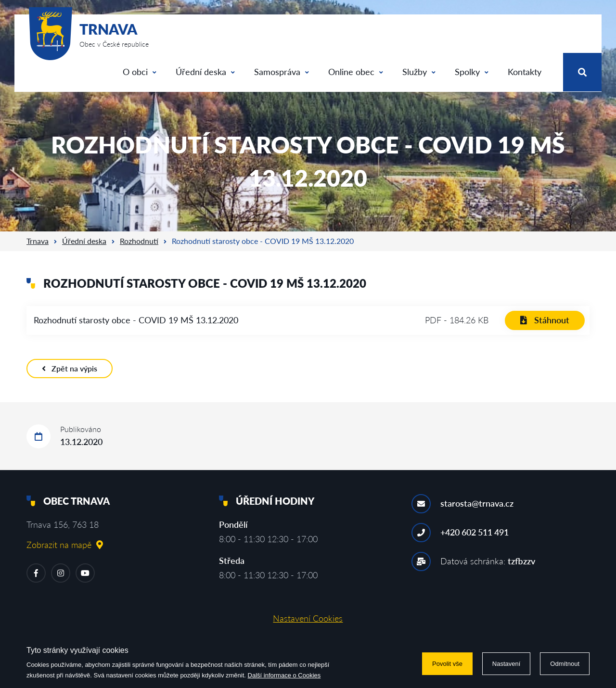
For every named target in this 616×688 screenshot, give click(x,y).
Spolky (472, 72)
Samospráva (282, 72)
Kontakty (525, 72)
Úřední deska (205, 72)
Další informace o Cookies (284, 675)
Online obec (356, 72)
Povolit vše (447, 664)
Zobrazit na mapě (65, 545)
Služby (419, 72)
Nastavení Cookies (308, 618)
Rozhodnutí (139, 241)
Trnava (38, 241)
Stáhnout (545, 320)
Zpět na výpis (70, 368)
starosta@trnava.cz (477, 503)
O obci (140, 72)
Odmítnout (565, 664)
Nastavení (507, 664)
